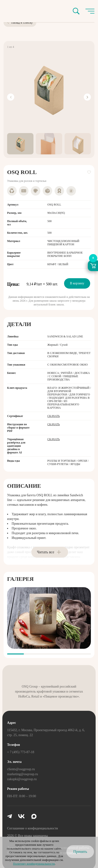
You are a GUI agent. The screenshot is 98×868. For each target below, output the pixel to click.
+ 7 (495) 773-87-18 (21, 752)
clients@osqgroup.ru (21, 769)
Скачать (54, 416)
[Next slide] (87, 97)
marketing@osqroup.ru (23, 774)
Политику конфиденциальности (34, 864)
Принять (80, 852)
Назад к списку (20, 22)
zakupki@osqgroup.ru (22, 779)
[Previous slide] (11, 97)
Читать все (46, 552)
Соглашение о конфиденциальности (33, 828)
